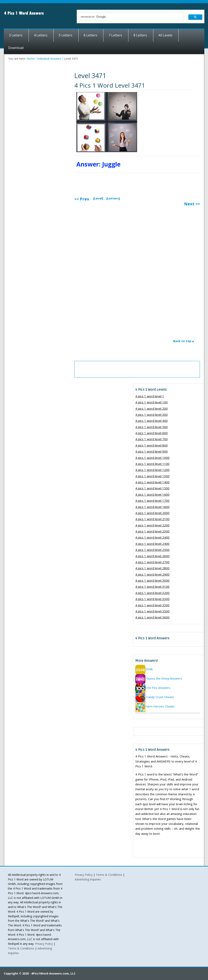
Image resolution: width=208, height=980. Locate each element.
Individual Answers (49, 59)
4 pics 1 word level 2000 (152, 513)
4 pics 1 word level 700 (151, 439)
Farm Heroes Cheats (155, 706)
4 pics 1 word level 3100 (152, 587)
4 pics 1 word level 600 (151, 433)
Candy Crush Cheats (155, 697)
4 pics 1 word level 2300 (152, 531)
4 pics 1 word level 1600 (152, 494)
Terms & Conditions (21, 948)
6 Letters (90, 35)
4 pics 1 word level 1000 (152, 458)
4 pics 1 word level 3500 (152, 611)
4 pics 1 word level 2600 (152, 556)
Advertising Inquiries (88, 879)
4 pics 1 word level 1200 (152, 470)
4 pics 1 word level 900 (151, 451)
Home (31, 59)
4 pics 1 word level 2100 (152, 519)
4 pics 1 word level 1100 (152, 464)
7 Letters (115, 35)
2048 (144, 669)
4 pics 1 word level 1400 (152, 482)
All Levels (165, 35)
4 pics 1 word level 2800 (152, 568)
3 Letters (16, 35)
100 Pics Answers (153, 688)
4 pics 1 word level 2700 (152, 562)
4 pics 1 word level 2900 (152, 574)
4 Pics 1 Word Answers (40, 13)
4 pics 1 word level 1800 (152, 507)
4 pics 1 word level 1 (150, 396)
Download (16, 48)
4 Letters (41, 35)
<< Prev (82, 199)
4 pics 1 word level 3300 (152, 599)
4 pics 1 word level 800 (151, 445)
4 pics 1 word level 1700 (152, 501)
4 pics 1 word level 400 (151, 421)
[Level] (98, 198)
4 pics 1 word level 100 (151, 402)
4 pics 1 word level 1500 (152, 488)
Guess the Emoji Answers (159, 678)
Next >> (192, 204)
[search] (129, 17)
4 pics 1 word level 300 (151, 415)
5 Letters (66, 35)
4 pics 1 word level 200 (151, 408)
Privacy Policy (44, 944)
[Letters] (113, 198)
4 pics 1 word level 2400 (152, 537)
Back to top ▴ (183, 341)
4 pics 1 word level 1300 (152, 476)
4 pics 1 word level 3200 (152, 593)
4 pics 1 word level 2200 (152, 525)
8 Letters (140, 35)
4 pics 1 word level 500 (151, 427)
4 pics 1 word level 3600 (152, 617)
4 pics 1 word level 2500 (152, 550)
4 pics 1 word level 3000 (152, 580)
